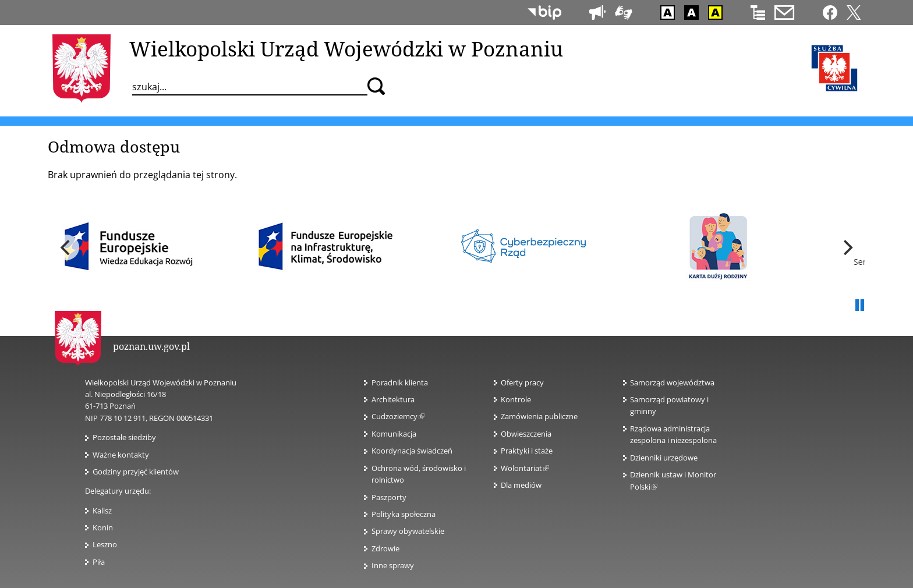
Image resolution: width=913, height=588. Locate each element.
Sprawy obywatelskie (408, 531)
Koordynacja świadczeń (412, 451)
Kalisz (102, 511)
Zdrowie (385, 548)
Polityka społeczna (404, 514)
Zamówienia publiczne (539, 416)
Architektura (393, 399)
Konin (103, 527)
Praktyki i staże (527, 451)
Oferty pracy (522, 382)
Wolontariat (525, 468)
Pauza (859, 306)
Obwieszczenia (526, 434)
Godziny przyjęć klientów (136, 472)
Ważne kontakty (121, 455)
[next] (847, 247)
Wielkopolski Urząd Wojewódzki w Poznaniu (346, 48)
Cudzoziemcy (398, 416)
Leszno (105, 544)
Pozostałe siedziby (124, 437)
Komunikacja (394, 434)
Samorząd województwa (672, 382)
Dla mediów (521, 485)
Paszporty (389, 497)
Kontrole (516, 399)
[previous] (66, 247)
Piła (99, 562)
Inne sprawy (393, 565)
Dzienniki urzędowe (664, 458)
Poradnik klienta (400, 382)
